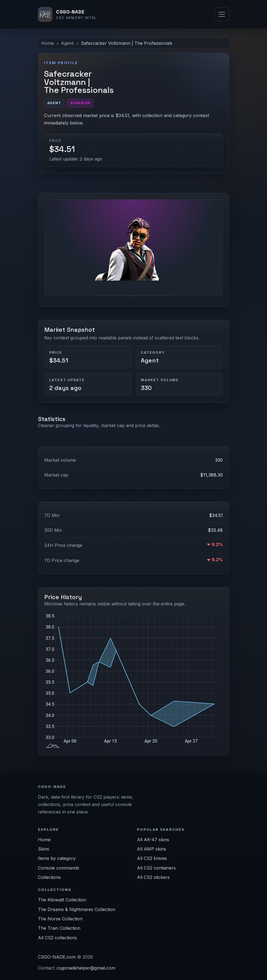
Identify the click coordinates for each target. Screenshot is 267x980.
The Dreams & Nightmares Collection (77, 909)
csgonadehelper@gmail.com (86, 968)
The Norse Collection (60, 919)
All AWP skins (152, 849)
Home (48, 43)
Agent (67, 43)
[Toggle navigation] (222, 14)
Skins (44, 849)
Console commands (59, 868)
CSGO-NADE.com (57, 957)
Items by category (57, 858)
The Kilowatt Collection (62, 900)
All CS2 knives (152, 858)
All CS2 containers (156, 868)
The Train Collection (59, 928)
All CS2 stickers (153, 877)
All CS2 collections (57, 938)
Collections (49, 877)
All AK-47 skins (153, 840)
